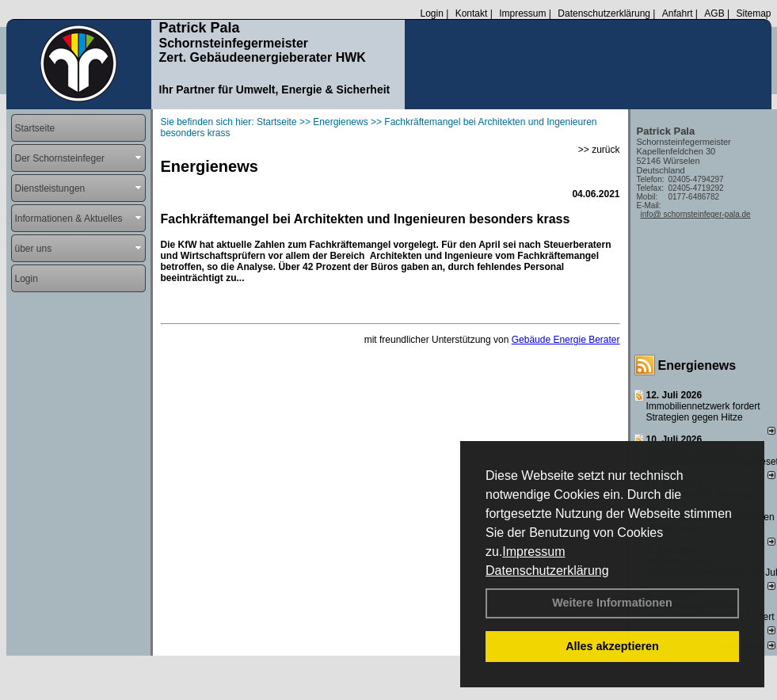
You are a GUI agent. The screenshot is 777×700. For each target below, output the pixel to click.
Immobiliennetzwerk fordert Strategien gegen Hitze (703, 412)
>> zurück (599, 150)
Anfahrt (678, 13)
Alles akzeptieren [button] (612, 646)
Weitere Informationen (612, 603)
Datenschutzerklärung (547, 571)
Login (431, 13)
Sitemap (753, 13)
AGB (714, 13)
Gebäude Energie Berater (566, 340)
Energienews (697, 365)
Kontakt (472, 13)
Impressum (533, 552)
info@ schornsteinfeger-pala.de (696, 214)
